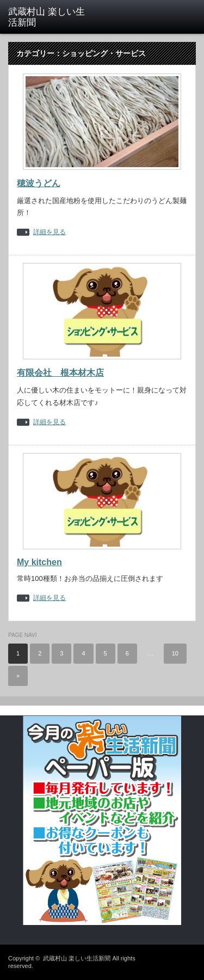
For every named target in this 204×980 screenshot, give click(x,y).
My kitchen (39, 562)
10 (175, 653)
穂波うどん (39, 183)
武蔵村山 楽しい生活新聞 (77, 958)
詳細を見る (50, 232)
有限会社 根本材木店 (60, 373)
